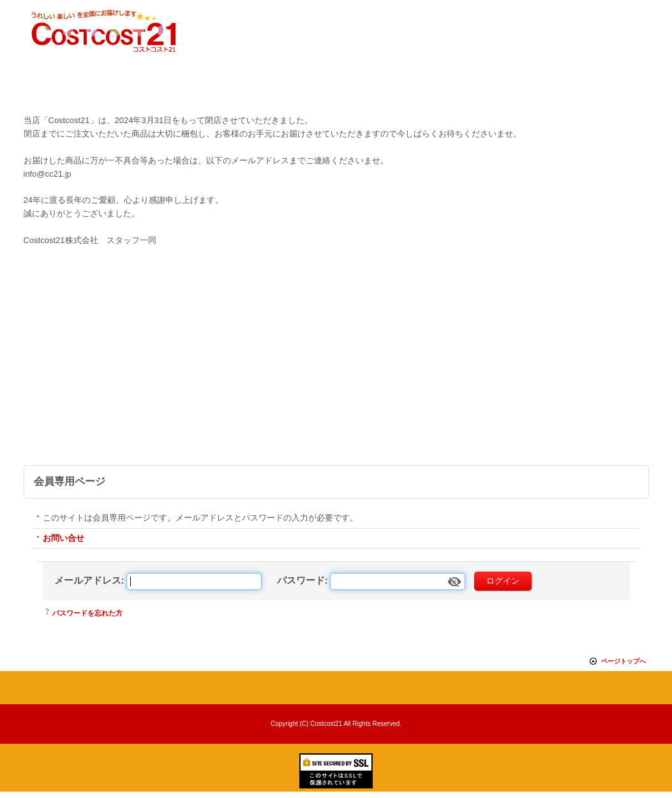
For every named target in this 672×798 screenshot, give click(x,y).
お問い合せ (63, 538)
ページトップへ (623, 661)
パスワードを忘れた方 (87, 613)
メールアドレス (88, 580)
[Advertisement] (336, 369)
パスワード (301, 580)
